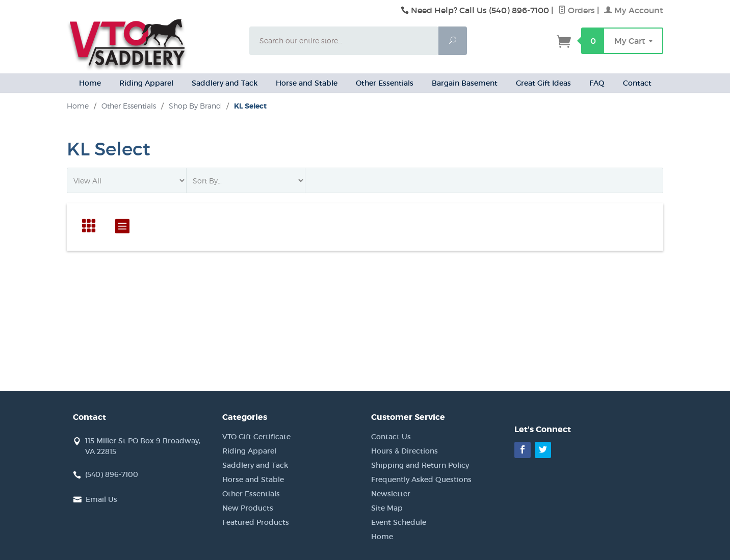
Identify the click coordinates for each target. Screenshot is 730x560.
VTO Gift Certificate (256, 437)
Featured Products (256, 522)
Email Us (101, 499)
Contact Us (391, 437)
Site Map (387, 508)
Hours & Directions (405, 451)
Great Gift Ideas (543, 83)
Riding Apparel (146, 83)
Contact (637, 83)
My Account (634, 10)
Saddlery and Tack (225, 83)
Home (90, 83)
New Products (248, 508)
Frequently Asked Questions (421, 479)
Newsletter (391, 494)
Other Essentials (385, 83)
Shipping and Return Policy (420, 465)
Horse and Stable (307, 83)
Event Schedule (399, 522)
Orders (577, 10)
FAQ (597, 83)
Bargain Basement (465, 83)
